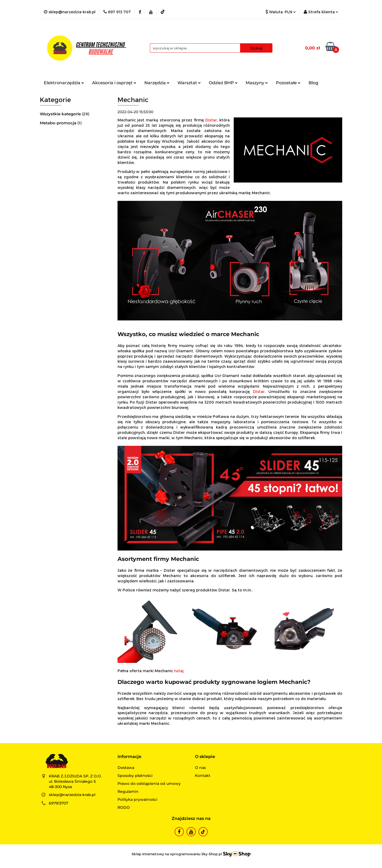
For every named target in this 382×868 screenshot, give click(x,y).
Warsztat (189, 83)
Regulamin (128, 791)
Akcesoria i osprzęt (114, 83)
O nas (200, 768)
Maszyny (257, 83)
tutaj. (179, 671)
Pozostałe (288, 83)
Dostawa (126, 768)
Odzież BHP (223, 83)
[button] (129, 757)
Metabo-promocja (59, 123)
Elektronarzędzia (64, 83)
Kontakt (203, 776)
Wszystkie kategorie (61, 114)
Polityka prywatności (137, 799)
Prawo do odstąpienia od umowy (149, 784)
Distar (211, 120)
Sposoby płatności (135, 776)
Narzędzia (157, 83)
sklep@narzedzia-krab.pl (72, 795)
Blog (313, 83)
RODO (124, 807)
